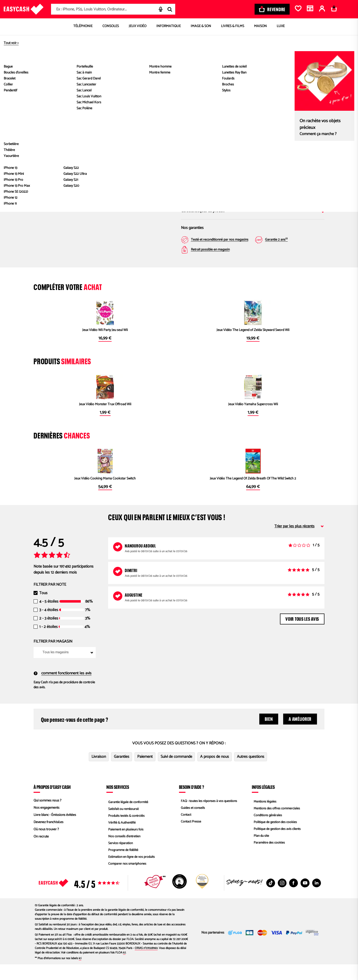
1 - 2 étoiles (48, 643)
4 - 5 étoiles (49, 617)
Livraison (99, 772)
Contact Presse (190, 838)
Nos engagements (46, 823)
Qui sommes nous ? (47, 816)
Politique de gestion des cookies (275, 838)
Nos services (118, 802)
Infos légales (263, 802)
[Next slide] (165, 107)
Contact (184, 831)
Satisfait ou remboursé (122, 823)
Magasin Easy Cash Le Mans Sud (294, 144)
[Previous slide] (45, 107)
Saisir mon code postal (228, 174)
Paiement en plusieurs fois (125, 845)
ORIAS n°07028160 (146, 964)
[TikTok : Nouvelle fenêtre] (271, 899)
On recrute (41, 852)
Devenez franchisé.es (48, 838)
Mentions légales (264, 816)
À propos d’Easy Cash (52, 802)
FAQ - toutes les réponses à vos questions (209, 816)
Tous (43, 609)
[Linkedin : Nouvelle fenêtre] (316, 899)
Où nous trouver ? (46, 845)
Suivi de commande (176, 772)
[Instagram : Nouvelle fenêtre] (282, 899)
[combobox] (113, 9)
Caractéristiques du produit (253, 211)
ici (124, 968)
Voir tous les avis (302, 634)
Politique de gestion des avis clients (277, 845)
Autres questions (251, 772)
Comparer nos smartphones (126, 881)
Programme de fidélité (122, 867)
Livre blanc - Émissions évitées (55, 831)
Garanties (122, 772)
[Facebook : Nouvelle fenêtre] (294, 899)
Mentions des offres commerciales (276, 823)
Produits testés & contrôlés (126, 831)
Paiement (145, 772)
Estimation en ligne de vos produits (131, 874)
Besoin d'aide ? (192, 802)
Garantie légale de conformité (127, 816)
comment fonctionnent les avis (63, 689)
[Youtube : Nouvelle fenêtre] (305, 899)
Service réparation (119, 859)
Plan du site (260, 852)
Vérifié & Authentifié (121, 838)
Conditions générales (267, 831)
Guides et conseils (192, 823)
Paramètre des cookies (268, 859)
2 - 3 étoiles (49, 634)
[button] (46, 163)
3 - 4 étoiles (49, 626)
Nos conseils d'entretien (123, 852)
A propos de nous (215, 772)
